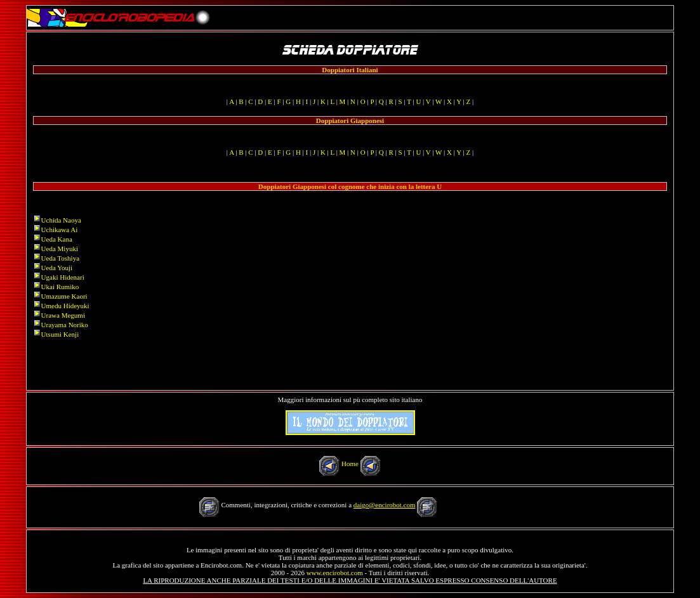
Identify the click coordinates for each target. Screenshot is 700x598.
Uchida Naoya (61, 220)
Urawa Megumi (63, 315)
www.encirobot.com (335, 573)
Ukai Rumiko (60, 287)
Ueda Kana (57, 239)
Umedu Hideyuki (65, 306)
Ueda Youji (57, 268)
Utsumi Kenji (60, 334)
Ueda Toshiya (60, 258)
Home (350, 464)
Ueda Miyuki (60, 249)
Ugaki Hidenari (63, 277)
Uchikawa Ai (60, 230)
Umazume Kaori (64, 296)
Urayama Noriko (65, 325)
